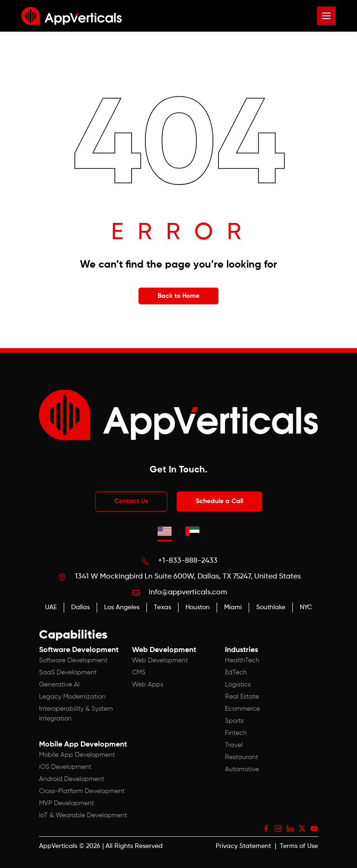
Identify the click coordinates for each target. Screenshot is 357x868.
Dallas (80, 607)
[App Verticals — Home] (72, 16)
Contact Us (131, 501)
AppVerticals (58, 846)
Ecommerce (242, 709)
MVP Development (66, 803)
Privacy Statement (243, 846)
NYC (306, 607)
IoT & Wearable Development (83, 815)
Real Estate (242, 697)
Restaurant (241, 757)
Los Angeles (122, 607)
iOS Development (65, 767)
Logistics (238, 685)
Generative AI (59, 685)
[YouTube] (314, 828)
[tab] (165, 531)
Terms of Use (299, 846)
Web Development (160, 660)
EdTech (236, 673)
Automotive (242, 769)
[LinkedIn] (290, 828)
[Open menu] (326, 16)
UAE (51, 607)
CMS (139, 673)
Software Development (73, 660)
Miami (233, 607)
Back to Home (178, 296)
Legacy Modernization (72, 697)
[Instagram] (278, 828)
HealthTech (242, 660)
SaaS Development (68, 673)
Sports (234, 721)
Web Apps (148, 685)
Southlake (271, 607)
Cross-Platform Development (82, 791)
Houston (198, 607)
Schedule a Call (219, 501)
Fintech (236, 733)
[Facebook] (266, 828)
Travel (234, 745)
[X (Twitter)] (302, 828)
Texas (162, 607)
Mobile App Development (77, 755)
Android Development (72, 779)
